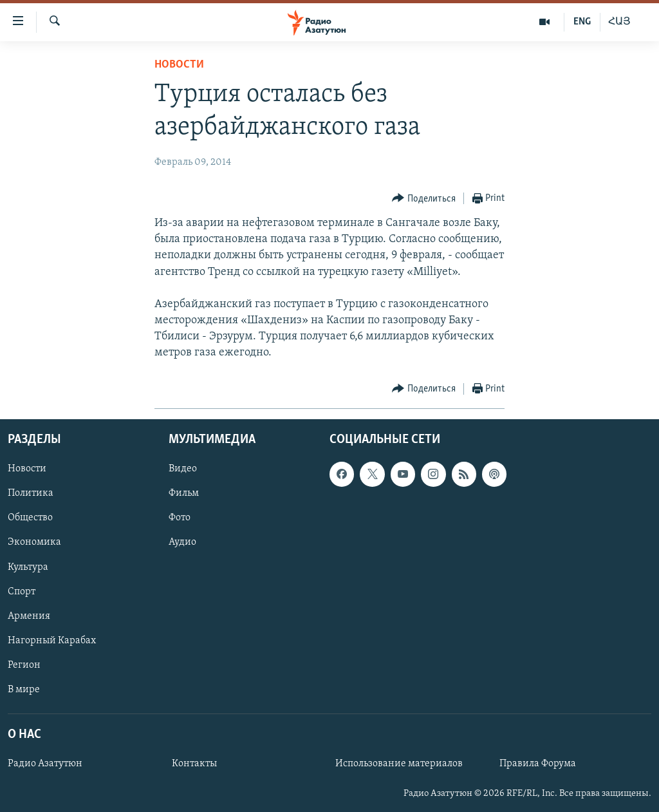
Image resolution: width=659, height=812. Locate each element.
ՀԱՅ (619, 22)
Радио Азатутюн (45, 764)
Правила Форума (538, 764)
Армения (29, 616)
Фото (180, 518)
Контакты (194, 764)
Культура (28, 567)
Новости (179, 65)
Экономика (34, 542)
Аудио (182, 542)
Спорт (22, 591)
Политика (31, 493)
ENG (582, 22)
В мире (24, 690)
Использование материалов (399, 764)
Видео (183, 469)
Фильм (184, 493)
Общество (30, 518)
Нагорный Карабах (52, 640)
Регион (24, 665)
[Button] (424, 199)
